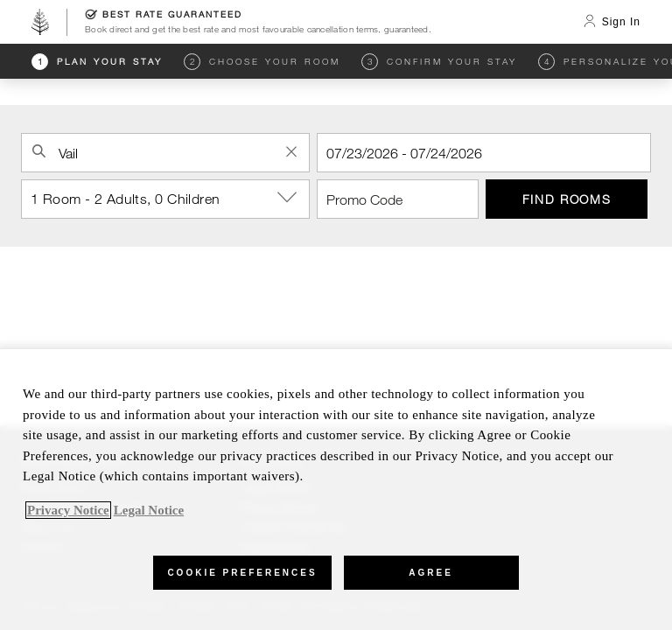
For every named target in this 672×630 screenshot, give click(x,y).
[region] (336, 489)
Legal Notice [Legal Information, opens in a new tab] (149, 510)
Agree (431, 573)
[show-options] (289, 198)
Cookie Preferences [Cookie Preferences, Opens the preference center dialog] (242, 573)
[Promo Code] (398, 199)
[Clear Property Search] (291, 151)
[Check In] (484, 153)
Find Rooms (567, 199)
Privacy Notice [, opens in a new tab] (68, 510)
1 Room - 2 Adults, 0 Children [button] (170, 198)
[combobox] (165, 153)
